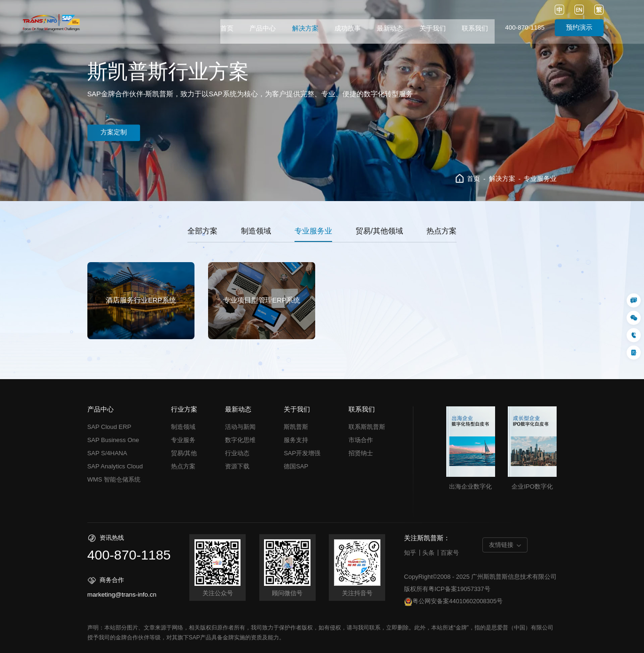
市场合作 (361, 440)
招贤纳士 (361, 453)
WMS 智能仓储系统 (114, 479)
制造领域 (256, 231)
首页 (227, 28)
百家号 (450, 553)
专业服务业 (540, 179)
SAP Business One (113, 440)
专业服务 (183, 440)
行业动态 (237, 453)
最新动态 (390, 28)
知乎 (410, 553)
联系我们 (475, 28)
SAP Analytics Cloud (115, 466)
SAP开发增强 (302, 453)
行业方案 (184, 410)
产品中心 (263, 28)
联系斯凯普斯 (367, 427)
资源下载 (237, 466)
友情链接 (501, 545)
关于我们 (433, 28)
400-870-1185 (525, 27)
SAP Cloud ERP (109, 427)
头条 (428, 553)
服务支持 (296, 440)
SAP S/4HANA (107, 453)
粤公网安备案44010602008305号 (453, 602)
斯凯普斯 (296, 427)
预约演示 (579, 27)
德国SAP (296, 466)
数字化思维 (240, 440)
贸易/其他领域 (379, 231)
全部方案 (202, 231)
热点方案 (442, 231)
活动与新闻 (240, 427)
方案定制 (116, 133)
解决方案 (305, 28)
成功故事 (348, 28)
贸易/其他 (184, 453)
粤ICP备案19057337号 (459, 589)
